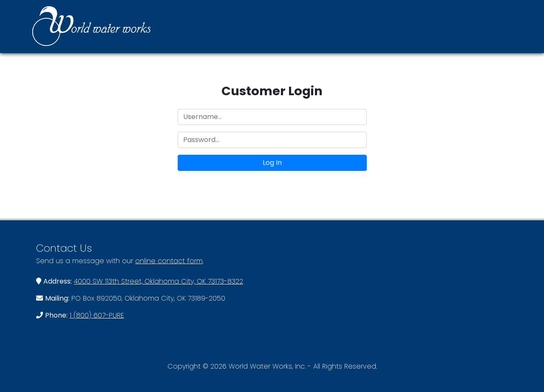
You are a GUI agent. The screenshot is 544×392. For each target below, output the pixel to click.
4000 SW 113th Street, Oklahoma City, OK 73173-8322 (159, 281)
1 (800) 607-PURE (97, 315)
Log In (272, 163)
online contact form (169, 261)
